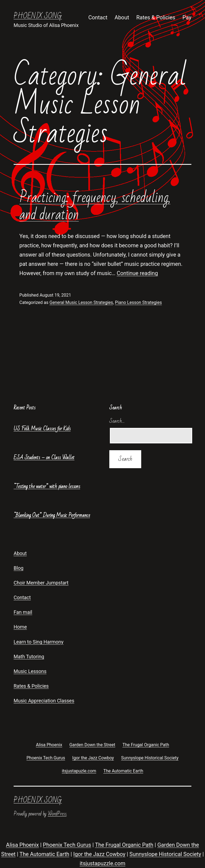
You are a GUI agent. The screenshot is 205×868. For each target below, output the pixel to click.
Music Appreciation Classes (44, 701)
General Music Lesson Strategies (81, 302)
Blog (19, 568)
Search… (117, 421)
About (122, 17)
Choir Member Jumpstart (41, 583)
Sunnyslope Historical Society (165, 854)
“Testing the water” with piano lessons (47, 486)
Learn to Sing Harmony (39, 642)
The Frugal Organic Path (124, 845)
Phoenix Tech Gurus (67, 845)
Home (20, 627)
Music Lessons (30, 671)
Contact (98, 17)
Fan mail (23, 612)
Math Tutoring (29, 657)
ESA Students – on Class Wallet (44, 458)
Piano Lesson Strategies (138, 302)
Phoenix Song (38, 16)
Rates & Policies (156, 17)
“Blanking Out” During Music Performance (52, 515)
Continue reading (137, 273)
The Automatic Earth (44, 854)
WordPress (57, 814)
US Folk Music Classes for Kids (42, 429)
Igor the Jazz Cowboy (99, 854)
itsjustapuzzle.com (102, 863)
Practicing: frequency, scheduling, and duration (95, 206)
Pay (187, 17)
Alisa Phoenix (22, 845)
